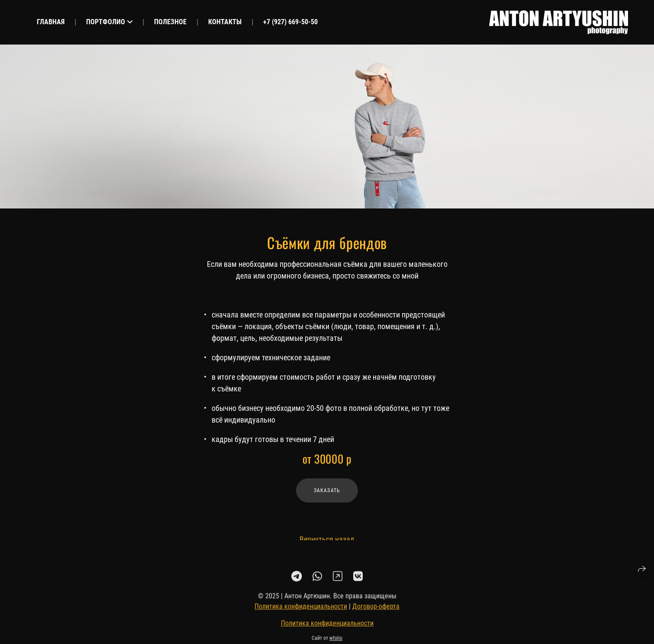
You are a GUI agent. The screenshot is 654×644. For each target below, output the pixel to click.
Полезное (170, 22)
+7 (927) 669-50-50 (290, 22)
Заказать (327, 490)
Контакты (225, 22)
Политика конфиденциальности (301, 610)
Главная (51, 22)
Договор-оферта (376, 610)
